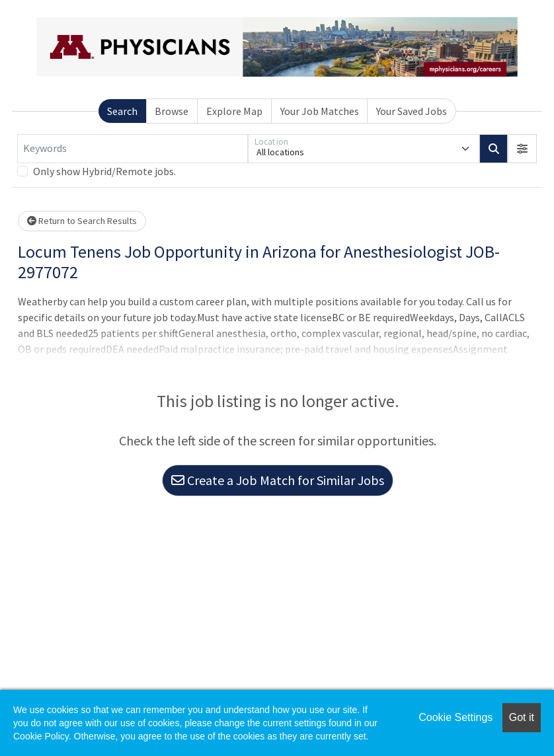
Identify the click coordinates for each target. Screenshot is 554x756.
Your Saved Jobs (412, 207)
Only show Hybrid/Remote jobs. (103, 267)
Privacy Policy (49, 669)
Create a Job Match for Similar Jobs (278, 576)
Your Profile (407, 67)
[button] (524, 245)
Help (32, 649)
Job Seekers (429, 16)
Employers (510, 16)
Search (122, 207)
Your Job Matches (320, 207)
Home (280, 67)
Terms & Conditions (122, 649)
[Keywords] (132, 245)
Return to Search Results (81, 317)
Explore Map (234, 207)
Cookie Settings (455, 717)
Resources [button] (501, 67)
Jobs (331, 67)
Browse (172, 207)
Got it (522, 717)
